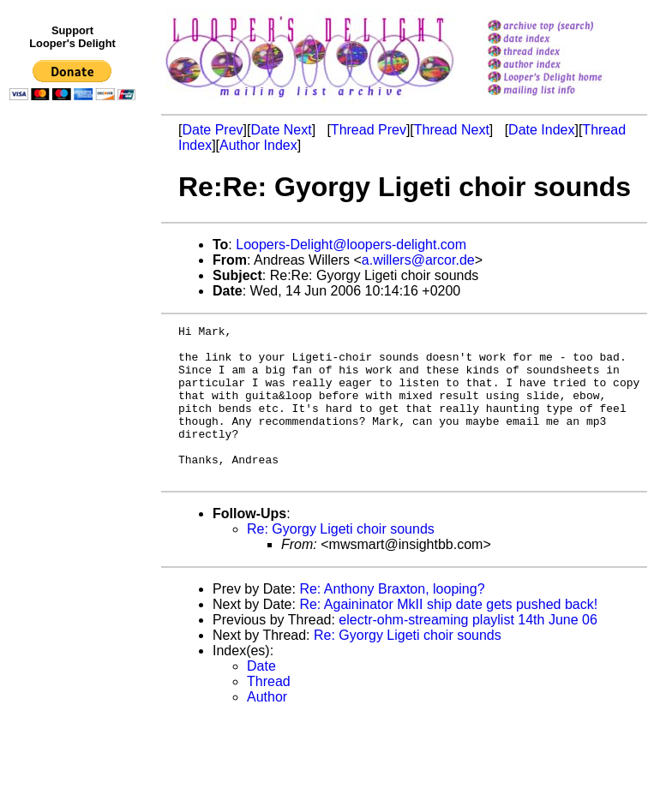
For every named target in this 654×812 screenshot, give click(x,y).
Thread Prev (369, 130)
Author (267, 728)
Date (261, 697)
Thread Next (452, 130)
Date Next (281, 130)
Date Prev (212, 130)
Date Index (541, 130)
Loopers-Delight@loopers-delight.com (351, 245)
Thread (269, 712)
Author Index (258, 145)
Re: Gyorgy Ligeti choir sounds (341, 560)
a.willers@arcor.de (418, 260)
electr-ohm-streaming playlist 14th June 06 (468, 651)
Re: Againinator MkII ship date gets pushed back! (448, 635)
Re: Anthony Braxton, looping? (392, 620)
